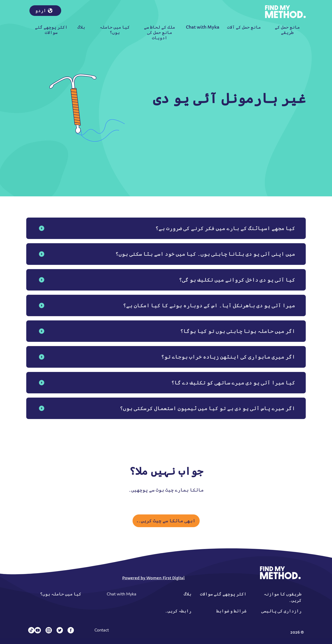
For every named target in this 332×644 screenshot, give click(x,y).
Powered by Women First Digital (153, 578)
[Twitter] (60, 630)
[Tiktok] (31, 630)
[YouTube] (38, 630)
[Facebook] (71, 630)
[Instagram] (49, 630)
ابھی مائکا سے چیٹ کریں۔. (166, 521)
